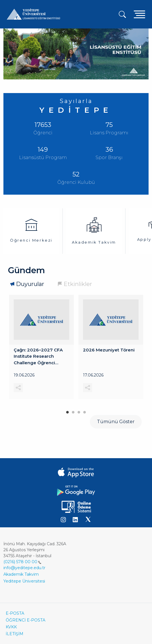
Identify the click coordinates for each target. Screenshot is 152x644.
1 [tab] (68, 411)
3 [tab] (79, 411)
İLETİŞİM (15, 634)
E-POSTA (15, 613)
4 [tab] (85, 411)
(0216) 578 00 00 (22, 562)
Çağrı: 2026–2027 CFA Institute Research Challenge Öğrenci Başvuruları (38, 356)
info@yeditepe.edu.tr (24, 568)
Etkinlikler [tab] (78, 284)
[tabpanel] (41, 347)
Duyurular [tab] (30, 284)
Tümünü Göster (116, 422)
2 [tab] (73, 411)
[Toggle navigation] (139, 14)
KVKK (11, 627)
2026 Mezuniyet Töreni (109, 350)
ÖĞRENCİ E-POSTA (26, 620)
